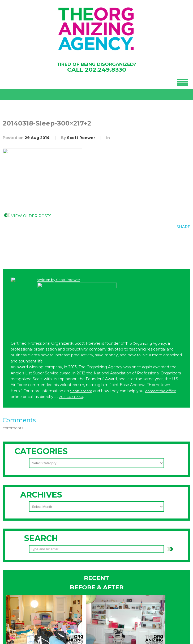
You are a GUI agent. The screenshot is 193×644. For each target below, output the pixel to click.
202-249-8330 (32, 578)
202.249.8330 (106, 70)
